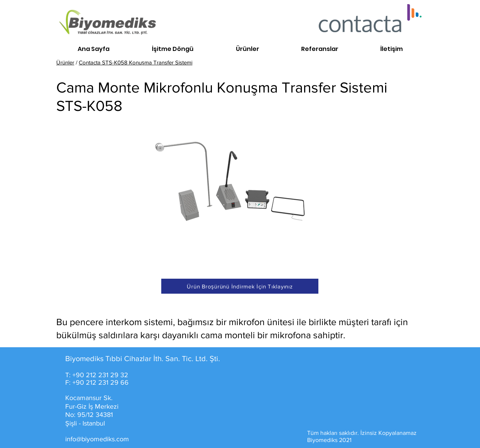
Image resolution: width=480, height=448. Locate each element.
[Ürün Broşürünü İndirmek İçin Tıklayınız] (240, 286)
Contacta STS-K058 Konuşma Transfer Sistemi (136, 62)
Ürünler (65, 62)
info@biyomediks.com (97, 439)
